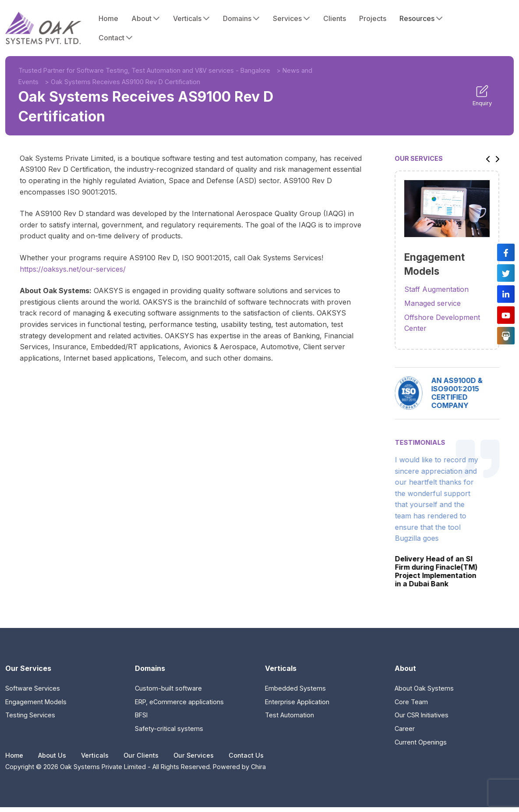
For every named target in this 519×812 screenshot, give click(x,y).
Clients (335, 18)
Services (291, 18)
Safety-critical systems (169, 729)
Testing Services (30, 715)
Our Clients (141, 755)
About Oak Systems (424, 688)
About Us (52, 755)
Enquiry (482, 96)
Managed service (432, 303)
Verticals (191, 18)
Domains (241, 18)
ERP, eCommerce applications (179, 702)
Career (405, 729)
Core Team (411, 702)
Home (108, 18)
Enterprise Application (297, 702)
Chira (258, 767)
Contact (116, 38)
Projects (373, 18)
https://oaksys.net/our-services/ (73, 269)
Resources (421, 18)
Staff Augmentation (436, 289)
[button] (486, 158)
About (146, 18)
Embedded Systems (295, 688)
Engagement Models (36, 702)
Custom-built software (168, 688)
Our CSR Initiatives (422, 715)
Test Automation (290, 715)
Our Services (194, 755)
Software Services (33, 688)
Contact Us (246, 755)
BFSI (141, 715)
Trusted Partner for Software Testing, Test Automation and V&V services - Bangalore (144, 70)
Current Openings (421, 742)
